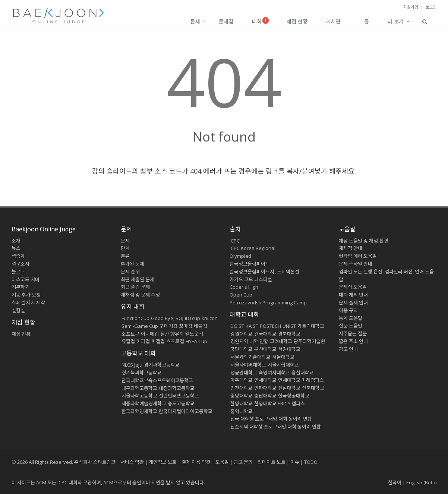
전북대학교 (313, 388)
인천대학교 (242, 388)
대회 (260, 21)
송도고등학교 (181, 403)
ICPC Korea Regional (253, 248)
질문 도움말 (351, 326)
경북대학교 (289, 334)
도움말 (347, 229)
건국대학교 (265, 334)
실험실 (18, 310)
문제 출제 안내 (353, 303)
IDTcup (193, 318)
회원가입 (411, 7)
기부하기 (20, 287)
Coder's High (244, 287)
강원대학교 (242, 334)
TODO (311, 462)
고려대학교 (281, 341)
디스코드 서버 (26, 279)
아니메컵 (150, 334)
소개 (16, 241)
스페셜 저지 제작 (28, 303)
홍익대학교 (242, 411)
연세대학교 (265, 380)
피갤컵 (158, 341)
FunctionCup (135, 318)
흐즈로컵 (175, 341)
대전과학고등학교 (177, 388)
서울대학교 (283, 357)
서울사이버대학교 (248, 365)
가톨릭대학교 (311, 326)
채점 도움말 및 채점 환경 (363, 241)
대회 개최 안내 (353, 295)
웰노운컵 (194, 334)
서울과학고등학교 (139, 396)
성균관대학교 (244, 373)
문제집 (226, 21)
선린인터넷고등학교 (179, 396)
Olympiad (240, 256)
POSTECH (270, 326)
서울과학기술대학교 (250, 357)
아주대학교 (242, 380)
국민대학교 (242, 349)
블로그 (18, 272)
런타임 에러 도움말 (358, 256)
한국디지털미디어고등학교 (186, 411)
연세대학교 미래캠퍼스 (301, 380)
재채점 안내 (351, 248)
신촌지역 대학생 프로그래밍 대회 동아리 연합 (276, 427)
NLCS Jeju (132, 365)
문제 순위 (130, 272)
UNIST (289, 326)
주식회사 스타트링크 (95, 462)
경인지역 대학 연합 (249, 341)
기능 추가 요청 (26, 295)
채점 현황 (297, 21)
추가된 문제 (132, 264)
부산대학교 (265, 349)
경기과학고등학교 (162, 365)
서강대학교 (289, 349)
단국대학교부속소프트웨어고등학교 (157, 380)
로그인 (431, 7)
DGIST (237, 326)
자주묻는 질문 (353, 333)
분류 (125, 256)
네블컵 (201, 326)
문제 (195, 21)
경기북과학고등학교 (142, 373)
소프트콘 (130, 334)
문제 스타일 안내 (356, 264)
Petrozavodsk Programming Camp (268, 303)
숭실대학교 (303, 373)
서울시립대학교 (283, 365)
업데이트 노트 (272, 462)
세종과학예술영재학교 (144, 403)
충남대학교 (265, 396)
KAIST (252, 326)
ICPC (235, 241)
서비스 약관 (132, 462)
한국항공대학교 (294, 396)
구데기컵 (168, 326)
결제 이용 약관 (196, 462)
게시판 (333, 21)
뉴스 (16, 248)
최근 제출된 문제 (138, 279)
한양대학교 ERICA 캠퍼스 (280, 403)
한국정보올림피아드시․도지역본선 (264, 272)
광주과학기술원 (309, 341)
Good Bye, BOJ (167, 318)
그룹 (364, 21)
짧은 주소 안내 (353, 341)
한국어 (395, 482)
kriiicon (210, 318)
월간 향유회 (172, 334)
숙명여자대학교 (274, 373)
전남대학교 (289, 388)
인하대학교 (265, 388)
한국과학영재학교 (139, 411)
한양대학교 (242, 403)
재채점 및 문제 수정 (140, 295)
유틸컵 (128, 341)
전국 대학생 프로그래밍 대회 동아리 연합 (271, 419)
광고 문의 (243, 462)
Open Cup (241, 295)
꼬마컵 (186, 326)
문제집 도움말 (353, 287)
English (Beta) (421, 482)
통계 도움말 (351, 318)
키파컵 (143, 341)
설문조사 (20, 264)
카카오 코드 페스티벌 (251, 279)
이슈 (295, 462)
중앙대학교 (242, 396)
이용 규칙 (348, 310)
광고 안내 (348, 349)
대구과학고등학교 (139, 388)
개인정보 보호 (163, 462)
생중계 (18, 256)
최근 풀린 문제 (135, 287)
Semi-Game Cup (140, 326)
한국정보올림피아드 (250, 264)
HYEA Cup (196, 341)
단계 (125, 248)
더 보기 (396, 21)
